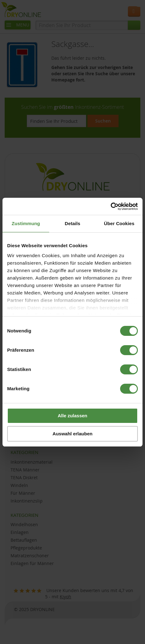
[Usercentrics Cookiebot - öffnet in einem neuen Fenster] (111, 206)
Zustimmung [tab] (26, 223)
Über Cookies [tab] (119, 223)
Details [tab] (72, 223)
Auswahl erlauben (72, 434)
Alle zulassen (72, 416)
